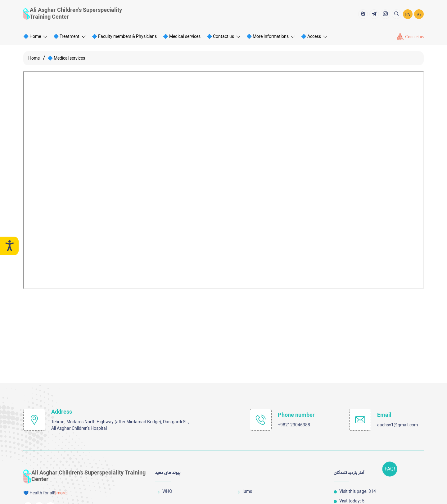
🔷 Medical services (182, 36)
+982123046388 (294, 425)
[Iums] (273, 492)
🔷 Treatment (70, 36)
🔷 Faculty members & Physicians (124, 36)
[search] (397, 14)
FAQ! (392, 469)
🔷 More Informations (271, 36)
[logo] (74, 14)
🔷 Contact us (223, 36)
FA (408, 14)
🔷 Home (35, 36)
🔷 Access (314, 36)
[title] (363, 14)
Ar (419, 14)
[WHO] (193, 492)
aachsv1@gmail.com (397, 425)
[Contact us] (410, 36)
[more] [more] (61, 493)
